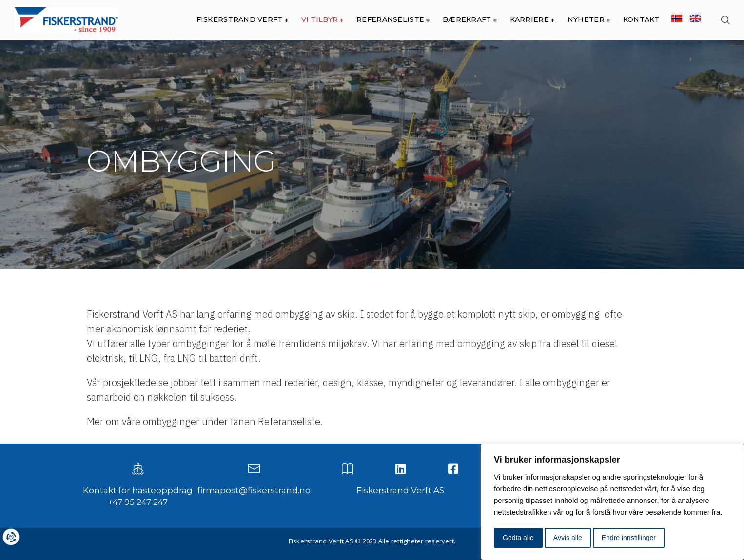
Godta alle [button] (518, 538)
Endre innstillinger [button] (629, 538)
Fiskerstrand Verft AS (400, 490)
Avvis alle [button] (568, 538)
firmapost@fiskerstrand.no (254, 490)
